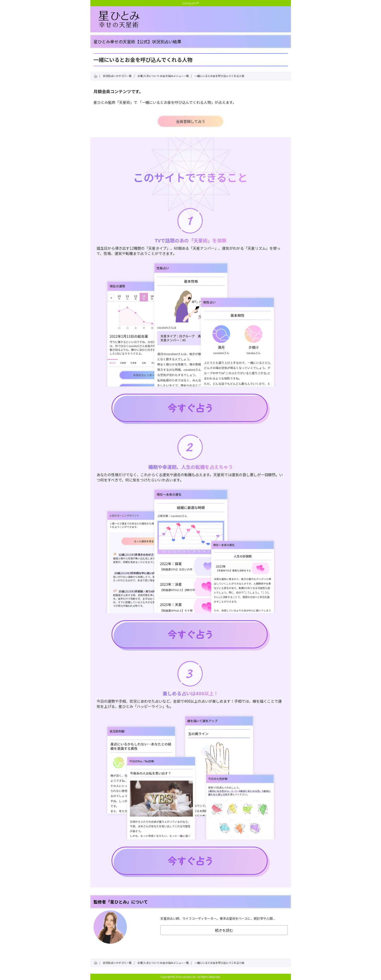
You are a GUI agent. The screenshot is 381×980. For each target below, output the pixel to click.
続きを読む (224, 930)
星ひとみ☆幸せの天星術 (195, 20)
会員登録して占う (191, 121)
